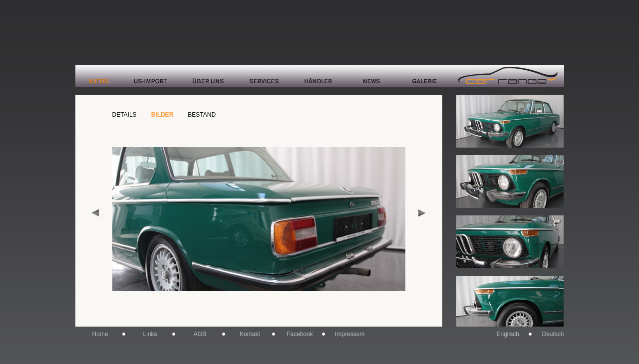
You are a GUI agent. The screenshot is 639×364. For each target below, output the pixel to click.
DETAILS (125, 115)
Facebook (300, 334)
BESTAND (202, 115)
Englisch (508, 334)
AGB (200, 334)
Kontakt (250, 334)
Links (150, 334)
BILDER (162, 115)
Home (100, 334)
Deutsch (553, 334)
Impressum (350, 334)
